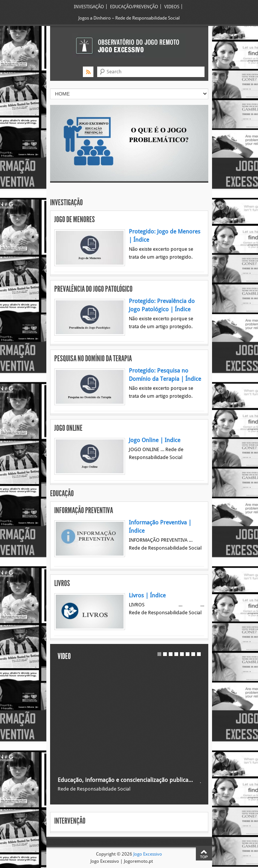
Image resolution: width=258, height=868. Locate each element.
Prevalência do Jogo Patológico (93, 289)
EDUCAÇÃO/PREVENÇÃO (134, 7)
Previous (72, 132)
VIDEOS (172, 7)
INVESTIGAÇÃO (89, 7)
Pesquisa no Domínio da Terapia (93, 359)
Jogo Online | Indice (155, 440)
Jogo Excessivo (148, 854)
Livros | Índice (147, 595)
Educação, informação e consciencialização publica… (125, 780)
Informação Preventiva (84, 510)
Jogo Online (68, 428)
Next (187, 132)
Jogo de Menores (75, 220)
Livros (62, 583)
